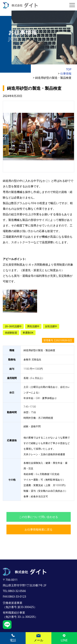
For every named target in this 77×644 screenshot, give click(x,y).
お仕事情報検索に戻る (38, 529)
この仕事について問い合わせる (38, 517)
